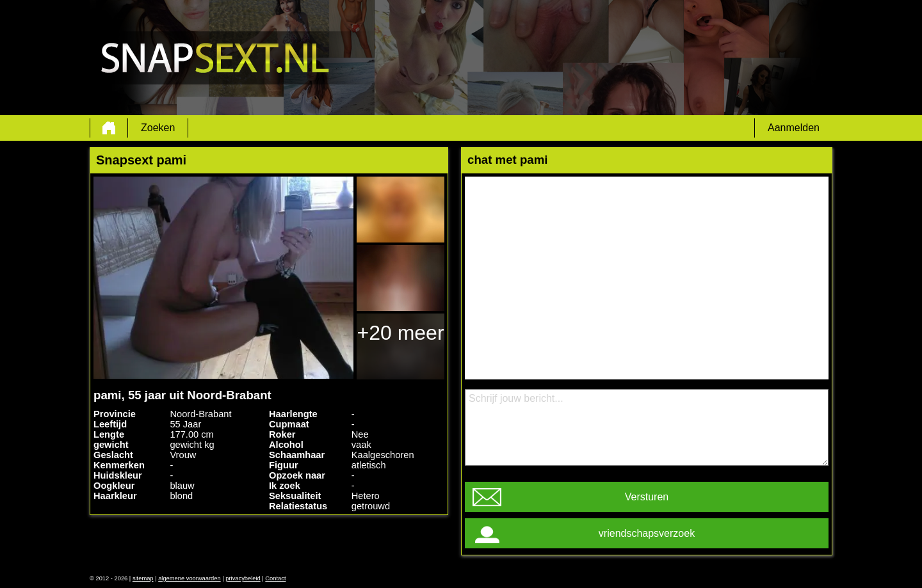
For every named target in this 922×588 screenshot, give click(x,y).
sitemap (143, 578)
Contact (275, 578)
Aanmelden (794, 128)
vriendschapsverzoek (647, 533)
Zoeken (158, 128)
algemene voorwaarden (190, 578)
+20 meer (400, 333)
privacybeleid (243, 578)
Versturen (647, 497)
